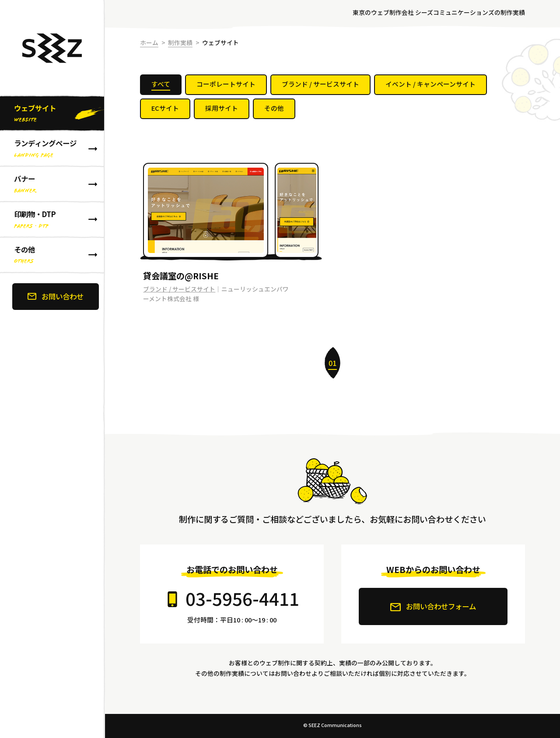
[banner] (52, 369)
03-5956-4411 (242, 598)
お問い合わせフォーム (433, 607)
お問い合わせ (56, 296)
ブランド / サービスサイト (179, 289)
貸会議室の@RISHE (181, 276)
